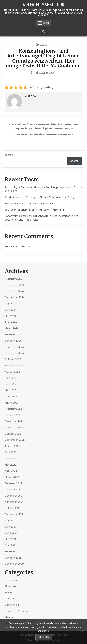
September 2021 (14, 514)
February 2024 (14, 335)
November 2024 (14, 291)
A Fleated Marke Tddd (43, 4)
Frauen (9, 593)
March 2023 (12, 403)
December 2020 (14, 564)
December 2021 (14, 496)
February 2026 (14, 279)
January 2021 (13, 558)
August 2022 (13, 446)
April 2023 (11, 397)
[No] (82, 631)
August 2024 (13, 304)
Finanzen (10, 586)
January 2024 (13, 341)
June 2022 (11, 459)
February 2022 (14, 483)
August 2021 (12, 521)
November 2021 (14, 502)
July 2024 (11, 310)
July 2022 (11, 452)
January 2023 (13, 415)
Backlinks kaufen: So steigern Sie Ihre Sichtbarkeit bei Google (40, 197)
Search (9, 155)
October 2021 (13, 508)
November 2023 (14, 353)
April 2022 (11, 471)
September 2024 (15, 297)
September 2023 (15, 366)
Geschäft (44, 45)
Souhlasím (44, 637)
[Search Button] (43, 32)
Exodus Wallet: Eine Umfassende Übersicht (30, 203)
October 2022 (13, 434)
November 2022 (14, 428)
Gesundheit (12, 605)
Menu (46, 23)
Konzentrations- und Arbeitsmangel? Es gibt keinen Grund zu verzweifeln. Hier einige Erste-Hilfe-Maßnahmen (43, 58)
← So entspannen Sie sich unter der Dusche (43, 134)
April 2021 (11, 545)
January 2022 (13, 490)
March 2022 (12, 477)
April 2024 (11, 322)
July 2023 (11, 378)
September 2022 (15, 440)
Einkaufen (11, 580)
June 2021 (11, 533)
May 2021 (10, 539)
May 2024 (11, 316)
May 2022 (11, 465)
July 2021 (10, 527)
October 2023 (13, 359)
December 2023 (14, 347)
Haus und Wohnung (16, 611)
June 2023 (11, 384)
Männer (9, 617)
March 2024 (12, 328)
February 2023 (14, 409)
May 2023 (11, 390)
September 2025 (15, 285)
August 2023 (13, 372)
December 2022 (14, 421)
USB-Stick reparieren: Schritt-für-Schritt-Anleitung (34, 210)
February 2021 (13, 552)
